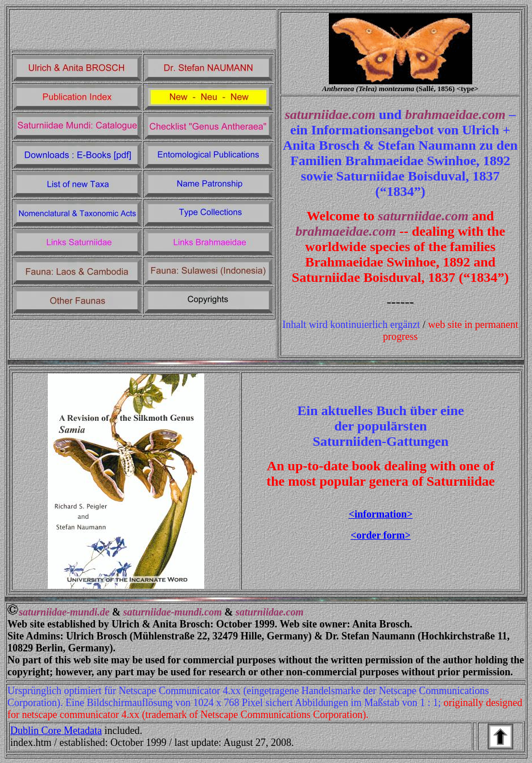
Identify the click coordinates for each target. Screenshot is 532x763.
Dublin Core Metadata (56, 731)
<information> (381, 514)
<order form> (381, 535)
